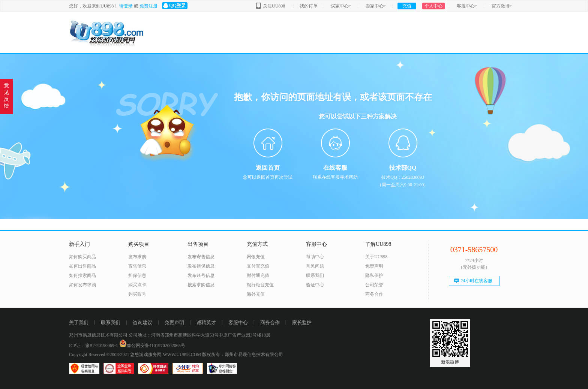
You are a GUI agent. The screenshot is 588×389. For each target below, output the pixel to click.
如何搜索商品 (82, 275)
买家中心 (340, 6)
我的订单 (309, 6)
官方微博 (501, 6)
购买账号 (137, 294)
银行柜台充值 (260, 285)
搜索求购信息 (201, 285)
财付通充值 (258, 275)
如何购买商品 (82, 257)
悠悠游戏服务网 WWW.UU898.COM (166, 355)
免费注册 (148, 6)
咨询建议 (142, 322)
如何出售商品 (82, 266)
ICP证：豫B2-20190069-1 (94, 346)
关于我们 (79, 322)
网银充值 (256, 257)
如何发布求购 (82, 285)
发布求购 (137, 257)
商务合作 (374, 294)
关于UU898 (376, 257)
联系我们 (315, 275)
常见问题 (315, 266)
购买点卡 (137, 285)
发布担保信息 (201, 266)
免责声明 (374, 266)
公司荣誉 (374, 285)
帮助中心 (315, 257)
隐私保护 (374, 275)
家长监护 (302, 322)
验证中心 (315, 285)
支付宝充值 (258, 266)
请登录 (126, 6)
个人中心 (433, 6)
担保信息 (137, 275)
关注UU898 (274, 6)
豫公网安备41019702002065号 (152, 346)
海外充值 (256, 294)
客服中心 (466, 6)
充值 (407, 6)
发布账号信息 (201, 275)
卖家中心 (375, 6)
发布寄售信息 (201, 257)
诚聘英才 (206, 322)
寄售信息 (137, 266)
